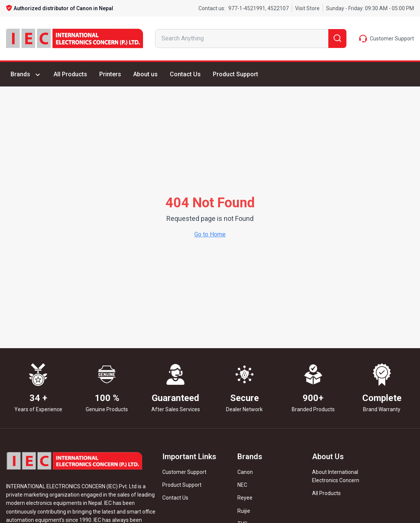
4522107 (278, 8)
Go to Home (210, 234)
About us (145, 74)
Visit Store (307, 8)
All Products (70, 74)
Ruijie (244, 511)
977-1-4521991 (247, 8)
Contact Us (185, 74)
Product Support (235, 74)
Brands (26, 75)
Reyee (245, 498)
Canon (245, 472)
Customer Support (184, 472)
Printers (110, 74)
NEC (242, 485)
